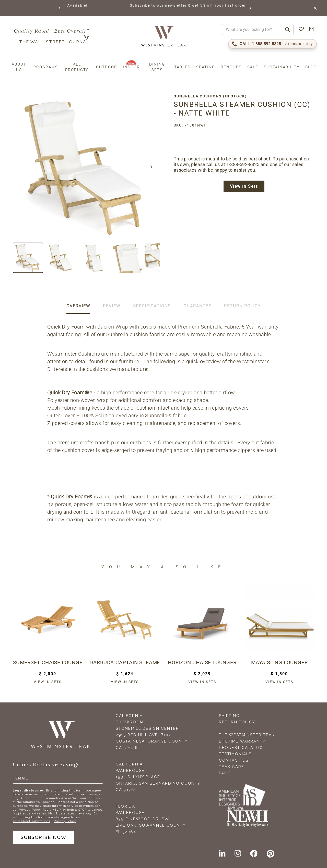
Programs (46, 67)
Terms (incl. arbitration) (31, 821)
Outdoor (107, 67)
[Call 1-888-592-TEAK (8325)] (272, 44)
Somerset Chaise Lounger (48, 662)
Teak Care (232, 767)
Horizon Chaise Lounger (202, 662)
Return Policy (237, 722)
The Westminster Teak (247, 735)
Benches (231, 67)
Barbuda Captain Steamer (125, 662)
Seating (206, 67)
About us (19, 67)
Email (22, 778)
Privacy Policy (65, 821)
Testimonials (235, 754)
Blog (311, 67)
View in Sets (244, 186)
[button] (60, 8)
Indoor (131, 67)
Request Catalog (241, 748)
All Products (77, 67)
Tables (182, 67)
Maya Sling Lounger (279, 662)
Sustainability (282, 67)
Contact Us (234, 760)
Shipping (229, 716)
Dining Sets (157, 67)
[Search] (287, 30)
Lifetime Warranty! (243, 741)
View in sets (48, 682)
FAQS (225, 773)
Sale (253, 67)
